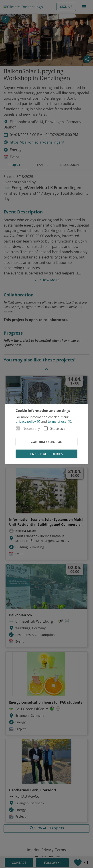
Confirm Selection (46, 442)
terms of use (59, 421)
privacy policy (28, 421)
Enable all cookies (46, 454)
